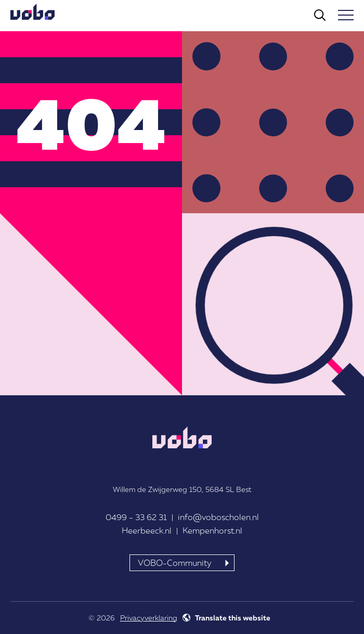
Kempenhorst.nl (212, 531)
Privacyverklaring (149, 618)
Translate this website (233, 618)
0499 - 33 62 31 (136, 517)
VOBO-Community (175, 563)
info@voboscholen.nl (218, 517)
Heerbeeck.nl (147, 531)
